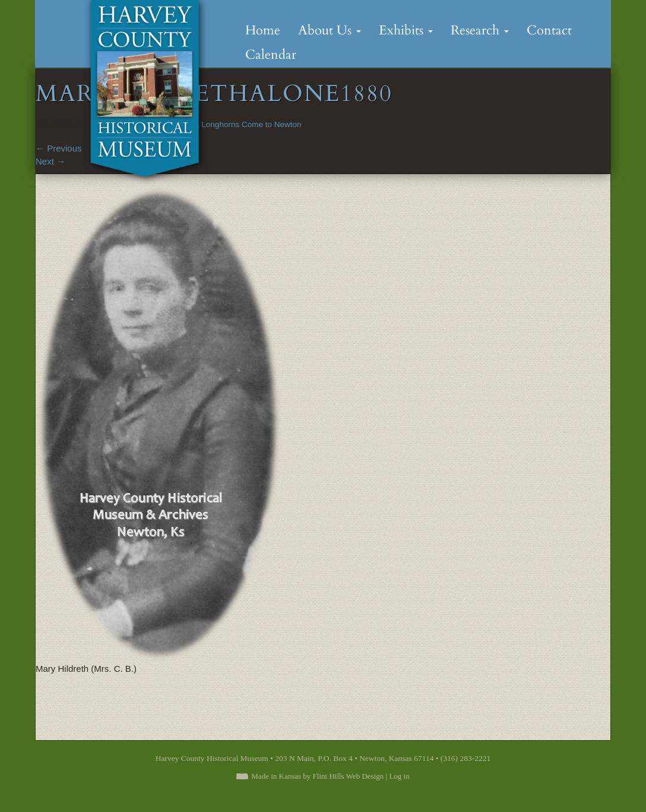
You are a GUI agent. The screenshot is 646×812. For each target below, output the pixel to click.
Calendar (271, 55)
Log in (399, 776)
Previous (59, 148)
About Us (330, 30)
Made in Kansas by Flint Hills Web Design (317, 776)
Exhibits (406, 30)
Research (480, 30)
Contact (549, 30)
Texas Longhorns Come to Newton (240, 124)
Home (263, 30)
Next (50, 161)
